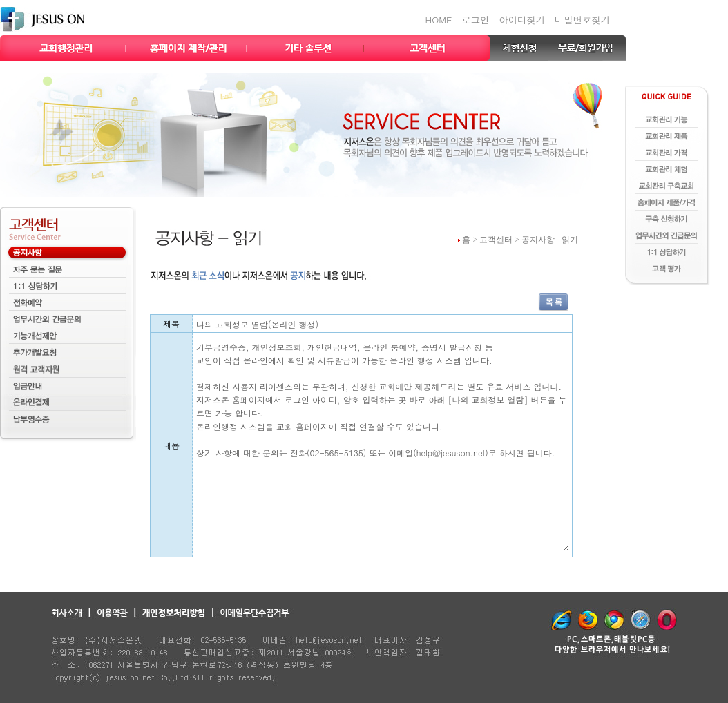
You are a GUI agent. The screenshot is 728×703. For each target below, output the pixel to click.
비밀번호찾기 (582, 20)
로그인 (475, 20)
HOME (439, 20)
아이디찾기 (522, 20)
